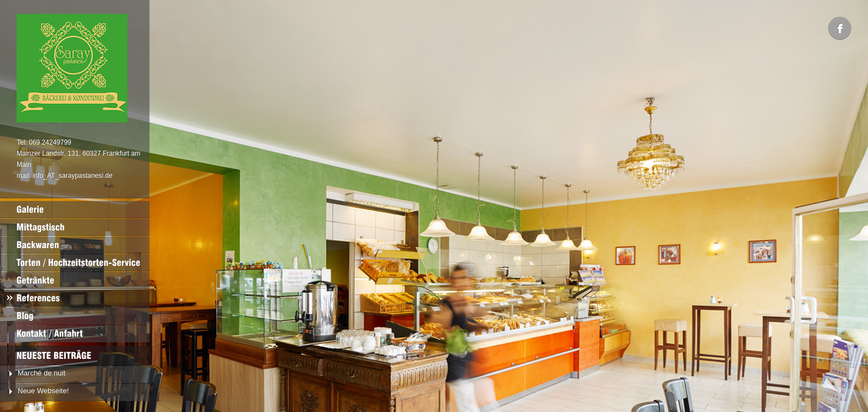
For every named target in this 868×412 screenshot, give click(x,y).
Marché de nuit (42, 373)
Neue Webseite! (43, 391)
